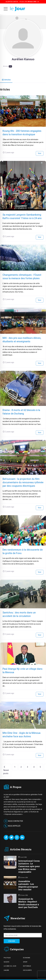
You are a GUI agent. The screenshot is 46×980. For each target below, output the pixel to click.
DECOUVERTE (27, 970)
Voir (40, 153)
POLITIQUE (7, 958)
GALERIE (6, 970)
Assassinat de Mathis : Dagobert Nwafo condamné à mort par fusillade (29, 903)
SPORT (25, 962)
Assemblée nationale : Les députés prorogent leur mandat (28, 885)
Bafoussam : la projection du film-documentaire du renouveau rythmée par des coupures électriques (23, 482)
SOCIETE (6, 962)
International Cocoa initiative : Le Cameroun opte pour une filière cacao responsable (29, 866)
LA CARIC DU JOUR (10, 966)
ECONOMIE (27, 958)
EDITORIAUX (27, 966)
